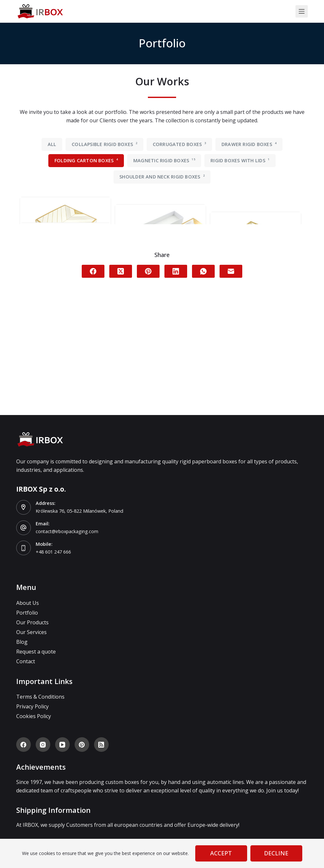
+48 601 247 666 (53, 552)
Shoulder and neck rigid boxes (162, 177)
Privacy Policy (32, 706)
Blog (22, 642)
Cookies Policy (34, 716)
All (52, 144)
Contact (26, 661)
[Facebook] (93, 392)
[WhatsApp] (203, 392)
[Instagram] (43, 745)
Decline (276, 853)
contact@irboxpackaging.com (68, 531)
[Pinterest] (148, 392)
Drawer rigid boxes (249, 144)
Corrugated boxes (180, 144)
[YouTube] (62, 745)
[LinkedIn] (176, 392)
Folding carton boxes (86, 160)
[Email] (231, 392)
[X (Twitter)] (121, 392)
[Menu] (302, 11)
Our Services (31, 632)
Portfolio (27, 613)
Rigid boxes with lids (240, 160)
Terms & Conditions (40, 697)
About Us (28, 603)
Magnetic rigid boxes (164, 160)
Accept (221, 853)
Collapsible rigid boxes (104, 144)
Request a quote (36, 652)
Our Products (32, 622)
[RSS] (101, 745)
